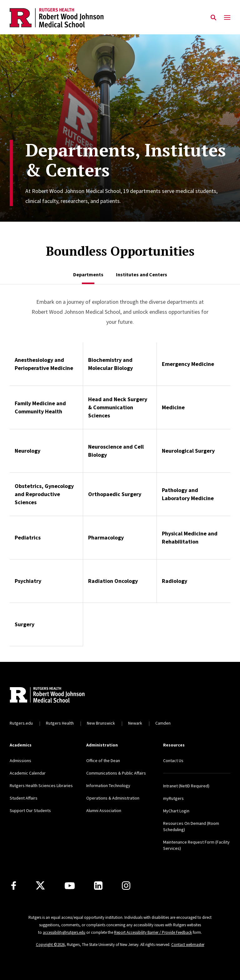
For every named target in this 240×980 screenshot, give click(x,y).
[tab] (88, 274)
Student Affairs (24, 798)
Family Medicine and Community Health (40, 407)
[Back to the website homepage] (57, 18)
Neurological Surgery (188, 451)
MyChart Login (176, 811)
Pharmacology (106, 537)
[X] (40, 886)
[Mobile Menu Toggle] (227, 18)
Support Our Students (30, 810)
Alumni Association (104, 810)
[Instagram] (126, 886)
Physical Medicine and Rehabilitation (190, 537)
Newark (135, 723)
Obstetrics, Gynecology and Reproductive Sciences (44, 494)
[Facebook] (14, 886)
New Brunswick (101, 723)
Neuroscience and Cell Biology (116, 451)
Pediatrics (28, 537)
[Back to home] (51, 696)
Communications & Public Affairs (116, 773)
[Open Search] (213, 18)
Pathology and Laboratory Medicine (188, 494)
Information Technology (108, 785)
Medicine (173, 407)
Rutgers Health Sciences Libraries (41, 785)
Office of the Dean (103, 761)
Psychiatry (28, 581)
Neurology (27, 451)
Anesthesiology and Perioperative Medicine (44, 364)
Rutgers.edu (21, 723)
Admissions (20, 761)
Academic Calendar (28, 773)
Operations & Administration (113, 798)
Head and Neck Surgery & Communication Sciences (118, 407)
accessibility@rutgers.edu (64, 932)
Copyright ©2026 (50, 945)
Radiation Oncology (113, 581)
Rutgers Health (60, 723)
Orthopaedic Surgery (115, 494)
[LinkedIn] (98, 886)
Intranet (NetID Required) (186, 786)
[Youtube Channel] (70, 886)
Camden (163, 723)
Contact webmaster (188, 945)
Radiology (175, 581)
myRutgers (173, 798)
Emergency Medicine (188, 364)
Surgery (25, 624)
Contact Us (173, 761)
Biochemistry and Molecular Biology (110, 364)
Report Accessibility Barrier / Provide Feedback (153, 932)
